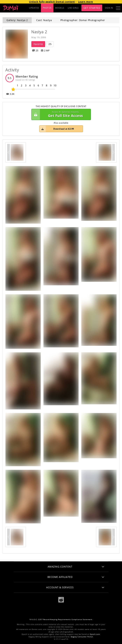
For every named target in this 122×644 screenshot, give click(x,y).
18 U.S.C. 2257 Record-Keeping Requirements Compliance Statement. (61, 619)
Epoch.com (95, 634)
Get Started (92, 8)
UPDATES (34, 8)
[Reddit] (61, 600)
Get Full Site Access (60, 114)
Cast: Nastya (44, 20)
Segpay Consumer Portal (82, 637)
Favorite (38, 44)
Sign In (109, 8)
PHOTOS (47, 8)
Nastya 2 (39, 32)
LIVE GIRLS (73, 8)
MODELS (60, 8)
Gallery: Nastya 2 (17, 20)
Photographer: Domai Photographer (83, 20)
